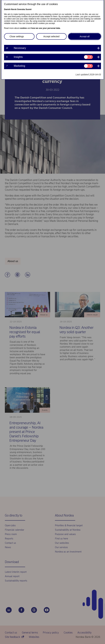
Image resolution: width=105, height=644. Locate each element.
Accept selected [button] (51, 36)
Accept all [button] (85, 36)
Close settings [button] (17, 36)
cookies (23, 28)
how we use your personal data (46, 28)
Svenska (21, 9)
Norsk (14, 9)
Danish (7, 9)
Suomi (29, 9)
